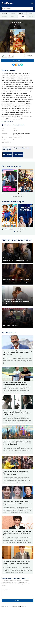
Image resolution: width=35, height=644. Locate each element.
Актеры (31, 13)
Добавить (28, 56)
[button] (12, 196)
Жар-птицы (15, 607)
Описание (4, 13)
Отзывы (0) (22, 13)
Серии (20, 607)
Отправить (18, 601)
